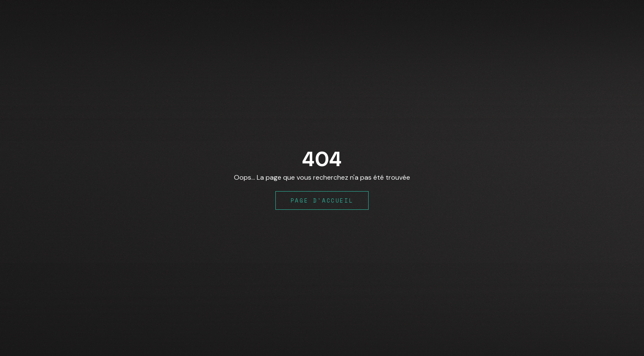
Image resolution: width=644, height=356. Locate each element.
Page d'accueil (322, 200)
